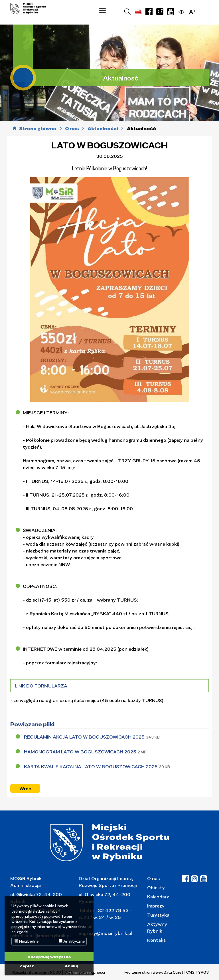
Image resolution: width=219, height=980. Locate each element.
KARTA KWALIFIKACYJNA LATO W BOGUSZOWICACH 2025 (91, 766)
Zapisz (27, 966)
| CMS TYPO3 (197, 972)
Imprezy (156, 906)
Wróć (25, 789)
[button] (103, 10)
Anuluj (71, 966)
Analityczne (72, 941)
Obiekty (156, 887)
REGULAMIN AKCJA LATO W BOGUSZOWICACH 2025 (85, 737)
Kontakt (156, 940)
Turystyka (158, 915)
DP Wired (85, 973)
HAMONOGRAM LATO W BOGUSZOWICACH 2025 (81, 752)
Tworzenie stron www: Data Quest (153, 972)
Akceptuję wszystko (49, 957)
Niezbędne (27, 941)
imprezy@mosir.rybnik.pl (106, 933)
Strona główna (38, 129)
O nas (153, 878)
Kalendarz (158, 897)
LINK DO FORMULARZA (41, 686)
